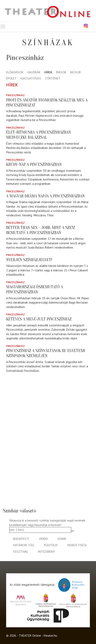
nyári (62, 539)
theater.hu (50, 636)
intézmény (46, 552)
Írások (61, 73)
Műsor (75, 73)
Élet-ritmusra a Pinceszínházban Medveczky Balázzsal (38, 135)
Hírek (48, 73)
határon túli (24, 545)
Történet (53, 79)
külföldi (51, 545)
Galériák (34, 73)
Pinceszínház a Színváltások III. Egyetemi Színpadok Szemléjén (46, 353)
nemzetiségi (77, 545)
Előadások (15, 73)
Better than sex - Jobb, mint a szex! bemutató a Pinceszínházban (41, 230)
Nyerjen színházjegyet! (29, 260)
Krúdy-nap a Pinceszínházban (34, 164)
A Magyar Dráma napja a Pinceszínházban (45, 196)
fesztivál (21, 552)
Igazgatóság (31, 79)
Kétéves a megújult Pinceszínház (39, 319)
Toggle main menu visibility (3, 26)
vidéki (43, 539)
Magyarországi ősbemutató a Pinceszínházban (35, 289)
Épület (11, 79)
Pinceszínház (15, 95)
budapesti (21, 539)
